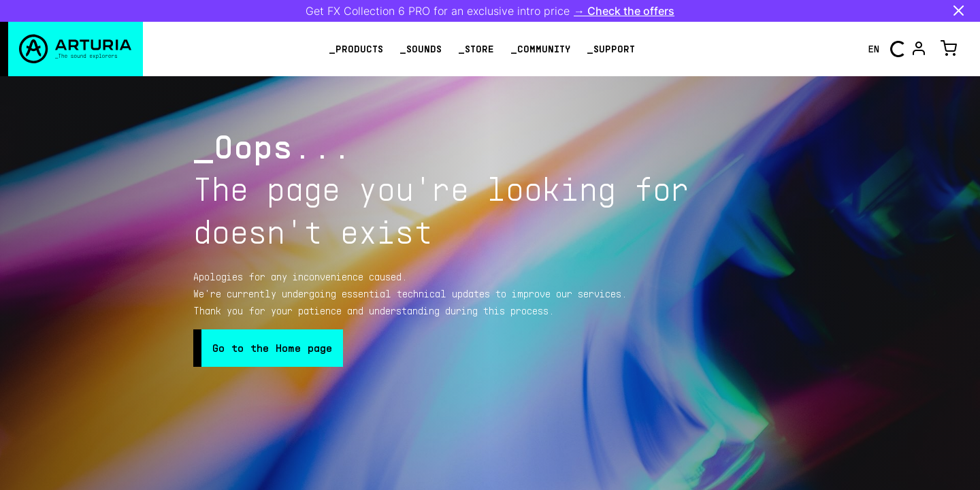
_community (540, 49)
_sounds (421, 49)
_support (611, 49)
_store (476, 49)
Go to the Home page (272, 347)
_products (356, 49)
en (874, 49)
